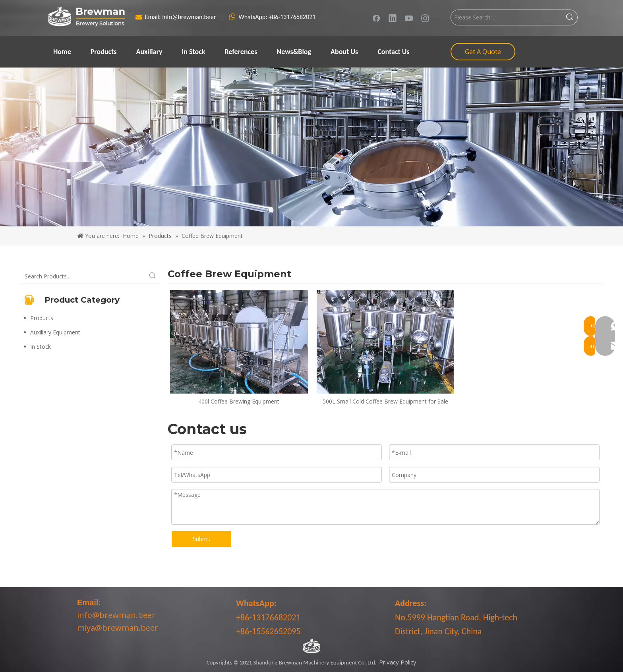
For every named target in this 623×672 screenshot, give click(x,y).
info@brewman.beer (190, 17)
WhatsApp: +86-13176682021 (277, 17)
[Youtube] (409, 18)
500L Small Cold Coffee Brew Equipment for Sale (385, 401)
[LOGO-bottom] (311, 646)
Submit (202, 539)
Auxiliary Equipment (55, 332)
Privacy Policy (398, 662)
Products (42, 318)
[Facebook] (376, 18)
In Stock (41, 347)
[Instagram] (425, 18)
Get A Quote (483, 52)
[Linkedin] (393, 18)
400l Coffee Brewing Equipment (239, 401)
